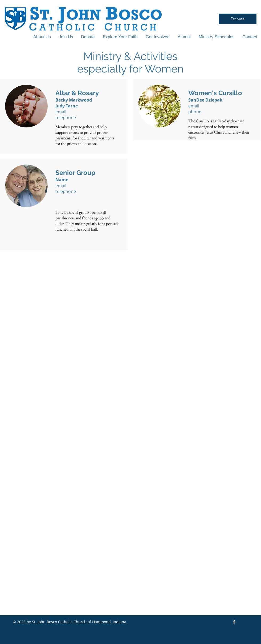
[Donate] (238, 19)
